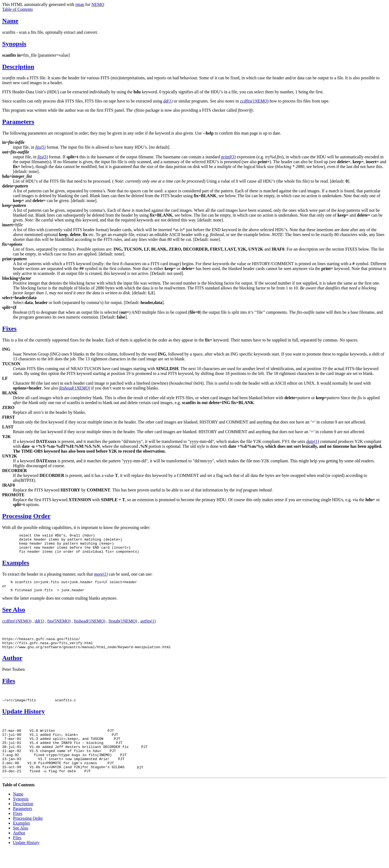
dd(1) (39, 628)
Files (9, 690)
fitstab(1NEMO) (123, 628)
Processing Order (26, 516)
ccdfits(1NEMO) (17, 628)
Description (18, 67)
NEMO (98, 4)
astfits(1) (148, 628)
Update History (24, 721)
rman (80, 4)
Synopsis (14, 44)
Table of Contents (18, 9)
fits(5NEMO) (59, 628)
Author (12, 667)
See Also (14, 616)
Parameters (18, 122)
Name (10, 21)
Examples (16, 567)
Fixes (9, 329)
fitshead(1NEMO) (89, 628)
